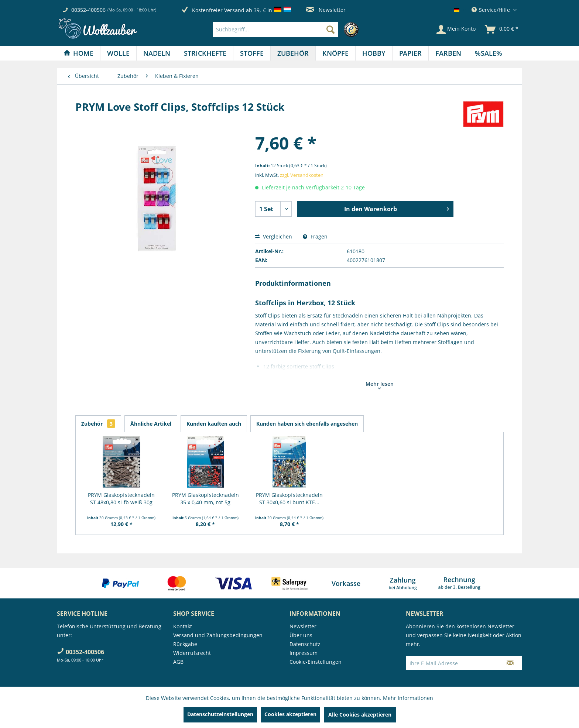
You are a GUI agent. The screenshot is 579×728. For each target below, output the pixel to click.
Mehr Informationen (408, 698)
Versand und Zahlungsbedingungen (218, 635)
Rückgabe (185, 644)
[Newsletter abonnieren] (510, 663)
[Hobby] (374, 53)
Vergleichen (274, 236)
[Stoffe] (252, 53)
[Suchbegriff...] (275, 30)
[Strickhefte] (205, 53)
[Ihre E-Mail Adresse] (452, 663)
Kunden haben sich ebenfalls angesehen (307, 424)
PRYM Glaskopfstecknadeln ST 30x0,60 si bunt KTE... (289, 499)
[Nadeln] (157, 53)
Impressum (304, 653)
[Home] (78, 53)
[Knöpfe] (335, 53)
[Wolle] (118, 53)
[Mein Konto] (456, 30)
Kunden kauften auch (214, 424)
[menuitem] (287, 30)
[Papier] (410, 53)
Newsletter (326, 10)
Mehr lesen (380, 385)
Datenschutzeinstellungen (220, 714)
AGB (178, 662)
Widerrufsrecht (192, 653)
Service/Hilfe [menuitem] (491, 10)
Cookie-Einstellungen (316, 662)
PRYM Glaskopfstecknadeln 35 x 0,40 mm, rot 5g (205, 499)
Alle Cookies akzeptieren (360, 715)
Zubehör (98, 424)
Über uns (301, 635)
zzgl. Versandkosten (302, 175)
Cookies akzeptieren (290, 714)
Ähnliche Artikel (151, 424)
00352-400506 (88, 10)
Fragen (315, 236)
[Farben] (448, 53)
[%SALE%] (489, 53)
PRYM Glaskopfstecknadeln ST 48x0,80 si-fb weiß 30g (121, 499)
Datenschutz (305, 644)
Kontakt (183, 626)
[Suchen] (330, 30)
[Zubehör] (293, 53)
